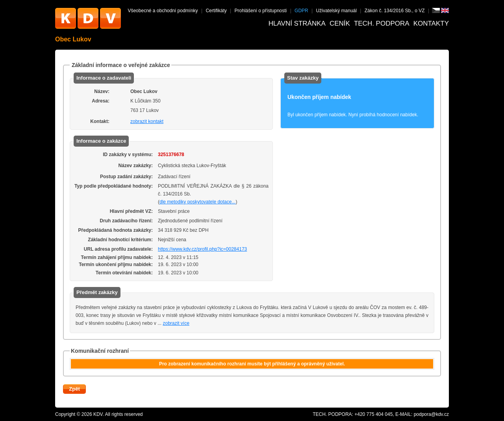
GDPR (301, 11)
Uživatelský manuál (336, 11)
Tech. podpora (382, 23)
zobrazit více (176, 323)
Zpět (74, 389)
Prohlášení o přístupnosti (261, 11)
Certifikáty (216, 11)
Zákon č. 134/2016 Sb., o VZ (395, 11)
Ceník (340, 23)
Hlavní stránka (297, 23)
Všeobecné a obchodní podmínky (163, 11)
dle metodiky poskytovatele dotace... (197, 202)
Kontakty (431, 23)
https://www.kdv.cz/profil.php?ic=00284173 (202, 249)
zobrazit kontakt (147, 121)
